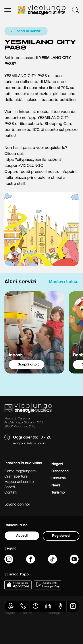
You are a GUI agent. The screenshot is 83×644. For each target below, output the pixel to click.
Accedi (22, 536)
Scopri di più (29, 364)
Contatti (11, 493)
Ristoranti (60, 471)
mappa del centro (19, 482)
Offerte (59, 478)
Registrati (61, 536)
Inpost (16, 355)
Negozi (57, 464)
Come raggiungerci (20, 471)
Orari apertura (16, 477)
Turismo (58, 493)
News (56, 485)
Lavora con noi (17, 505)
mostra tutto (64, 282)
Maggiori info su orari (30, 443)
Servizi (10, 487)
